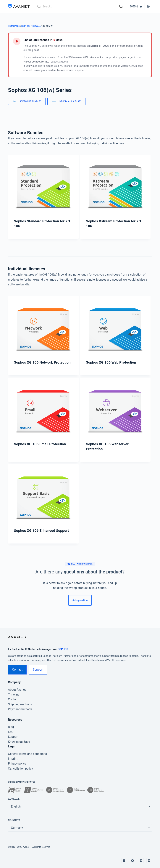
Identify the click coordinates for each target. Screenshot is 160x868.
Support (38, 670)
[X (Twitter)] (124, 861)
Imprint (13, 759)
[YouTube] (132, 861)
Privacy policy (17, 764)
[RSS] (149, 861)
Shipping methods (20, 704)
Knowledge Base (19, 742)
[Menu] (148, 7)
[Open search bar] (121, 7)
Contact (17, 670)
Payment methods (20, 709)
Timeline (14, 694)
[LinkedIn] (141, 861)
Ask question (80, 600)
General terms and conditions (27, 754)
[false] (80, 828)
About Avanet (17, 690)
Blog (11, 727)
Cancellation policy (20, 769)
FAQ (11, 732)
